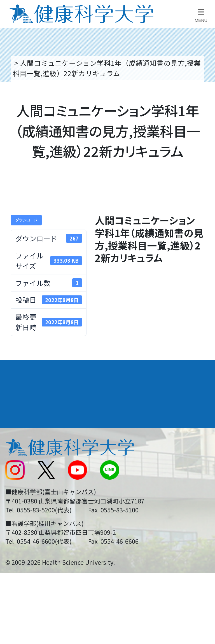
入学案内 (20, 390)
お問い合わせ (133, 449)
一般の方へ (129, 525)
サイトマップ (133, 487)
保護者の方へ (25, 525)
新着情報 (18, 468)
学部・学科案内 (139, 369)
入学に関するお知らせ (147, 468)
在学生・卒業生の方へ (147, 506)
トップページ (34, 63)
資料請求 (204, 114)
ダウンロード (26, 220)
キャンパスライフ (36, 410)
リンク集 (126, 430)
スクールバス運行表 (36, 487)
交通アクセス (25, 449)
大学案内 (20, 369)
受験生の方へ (25, 506)
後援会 (15, 430)
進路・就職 (131, 390)
